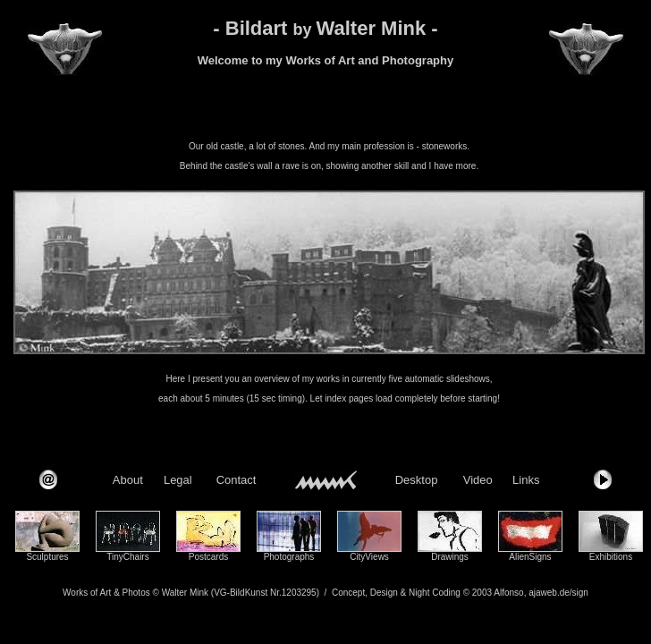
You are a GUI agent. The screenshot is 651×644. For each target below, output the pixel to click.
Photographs (289, 557)
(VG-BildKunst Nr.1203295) (265, 593)
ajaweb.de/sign (558, 593)
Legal (178, 480)
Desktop (417, 480)
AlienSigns (530, 557)
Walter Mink (185, 593)
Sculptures (47, 557)
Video (478, 480)
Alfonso (508, 593)
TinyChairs (127, 557)
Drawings (450, 557)
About (128, 480)
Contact (237, 480)
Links (526, 480)
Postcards (208, 557)
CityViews (369, 557)
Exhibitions (611, 557)
